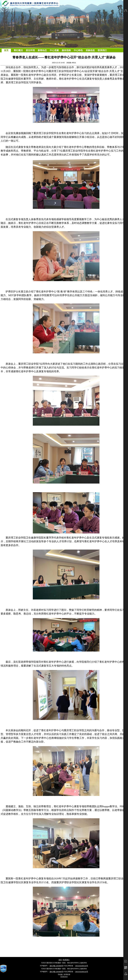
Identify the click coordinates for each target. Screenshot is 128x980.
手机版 (60, 975)
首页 (60, 960)
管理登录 (67, 975)
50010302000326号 (82, 966)
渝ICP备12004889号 (56, 966)
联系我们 (66, 960)
